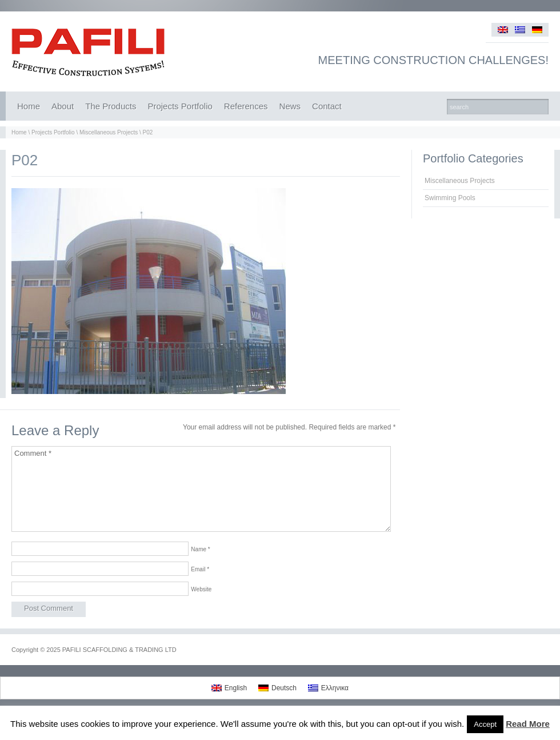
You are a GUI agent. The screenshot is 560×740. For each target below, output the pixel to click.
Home (29, 106)
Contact (327, 106)
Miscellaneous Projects (109, 132)
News (290, 106)
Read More (528, 724)
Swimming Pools (450, 198)
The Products (111, 106)
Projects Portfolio (180, 106)
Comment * (201, 489)
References (246, 106)
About (63, 106)
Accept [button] (485, 724)
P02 (148, 132)
